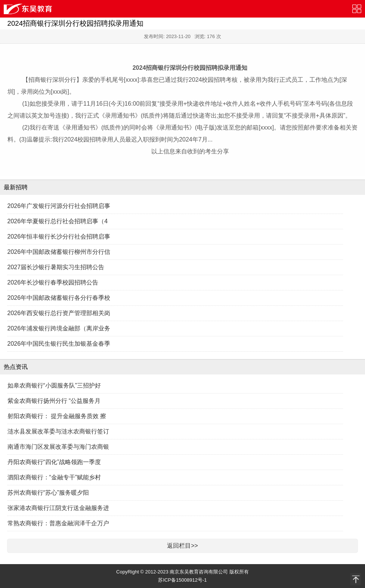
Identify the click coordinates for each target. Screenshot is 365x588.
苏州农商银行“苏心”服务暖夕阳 (48, 493)
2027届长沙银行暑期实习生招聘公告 (56, 267)
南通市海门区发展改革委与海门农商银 (58, 447)
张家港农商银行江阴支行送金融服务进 (58, 508)
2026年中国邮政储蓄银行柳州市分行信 (59, 252)
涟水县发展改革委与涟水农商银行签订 (58, 431)
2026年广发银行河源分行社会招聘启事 (59, 206)
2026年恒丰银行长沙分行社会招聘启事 (59, 237)
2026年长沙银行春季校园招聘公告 (53, 282)
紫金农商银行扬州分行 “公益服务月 (54, 401)
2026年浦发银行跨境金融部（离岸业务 (59, 328)
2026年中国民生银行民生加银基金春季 (59, 344)
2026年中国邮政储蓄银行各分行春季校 (59, 298)
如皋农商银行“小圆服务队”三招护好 (54, 385)
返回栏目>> (182, 546)
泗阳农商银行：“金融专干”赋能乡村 (54, 477)
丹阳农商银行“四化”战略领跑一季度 (54, 462)
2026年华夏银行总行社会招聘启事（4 (58, 221)
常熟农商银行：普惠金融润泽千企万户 (58, 523)
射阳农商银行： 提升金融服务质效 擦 (57, 416)
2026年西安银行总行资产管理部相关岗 (59, 313)
